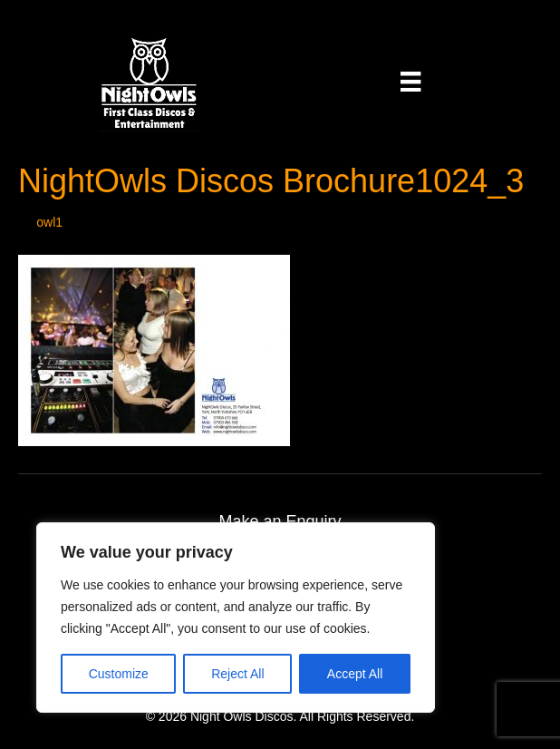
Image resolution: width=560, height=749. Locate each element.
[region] (236, 618)
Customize (119, 674)
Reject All (237, 674)
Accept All (355, 674)
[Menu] (410, 82)
